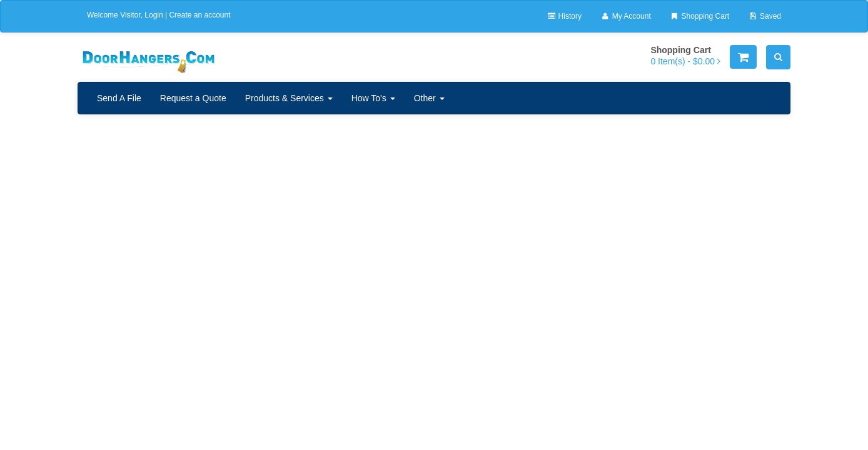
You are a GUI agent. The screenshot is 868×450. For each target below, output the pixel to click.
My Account (626, 16)
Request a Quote (193, 98)
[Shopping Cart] (743, 57)
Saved (765, 16)
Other (429, 98)
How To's (373, 98)
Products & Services (289, 98)
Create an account (199, 15)
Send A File (119, 98)
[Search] (778, 57)
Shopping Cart (699, 16)
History (564, 16)
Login (154, 15)
